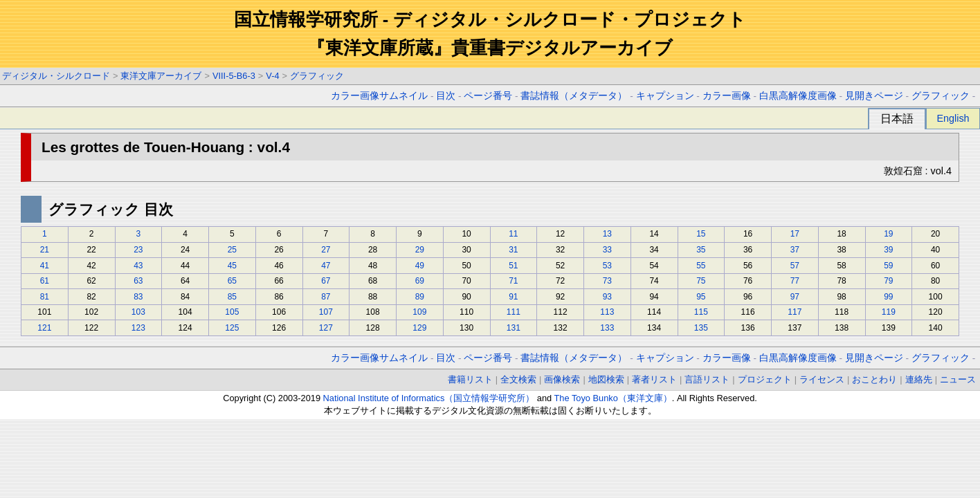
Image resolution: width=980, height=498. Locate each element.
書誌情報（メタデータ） (574, 96)
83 (138, 297)
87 (326, 297)
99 (888, 297)
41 (45, 266)
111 (514, 312)
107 (326, 312)
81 (45, 297)
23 (138, 250)
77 (795, 281)
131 (514, 328)
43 (138, 266)
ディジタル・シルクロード (56, 76)
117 (795, 312)
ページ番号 (488, 96)
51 (513, 266)
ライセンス (822, 379)
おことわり (874, 379)
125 (232, 328)
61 (45, 281)
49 (420, 266)
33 (607, 250)
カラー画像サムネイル (379, 96)
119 (889, 312)
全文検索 (518, 379)
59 (888, 266)
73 (607, 281)
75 (701, 281)
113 (607, 312)
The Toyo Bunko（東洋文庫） (613, 398)
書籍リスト (470, 379)
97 (795, 297)
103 (138, 312)
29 (420, 250)
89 (420, 297)
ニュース (958, 379)
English (953, 118)
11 (513, 234)
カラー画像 (727, 96)
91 (513, 297)
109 (419, 312)
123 (138, 328)
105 (232, 312)
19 (888, 234)
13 (607, 234)
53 (607, 266)
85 (232, 297)
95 (701, 297)
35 (701, 250)
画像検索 (562, 379)
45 (232, 266)
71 (513, 281)
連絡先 (919, 379)
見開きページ (874, 96)
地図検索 (606, 379)
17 (795, 234)
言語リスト (707, 379)
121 (44, 328)
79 (888, 281)
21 (45, 250)
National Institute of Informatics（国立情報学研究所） (429, 398)
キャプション (665, 96)
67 (326, 281)
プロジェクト (765, 379)
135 (701, 328)
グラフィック (317, 76)
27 (326, 250)
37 (795, 250)
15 (701, 234)
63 (138, 281)
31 (513, 250)
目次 (446, 96)
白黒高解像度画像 (798, 96)
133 (607, 328)
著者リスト (654, 379)
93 (607, 297)
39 (888, 250)
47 (326, 266)
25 (232, 250)
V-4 (272, 76)
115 (701, 312)
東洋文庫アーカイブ (161, 76)
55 (701, 266)
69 (420, 281)
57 (795, 266)
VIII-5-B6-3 (234, 76)
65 (232, 281)
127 (326, 328)
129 (419, 328)
